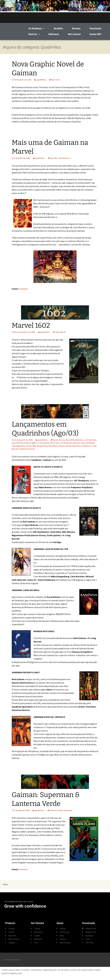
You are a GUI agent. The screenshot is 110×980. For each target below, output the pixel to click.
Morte (62, 446)
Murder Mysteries (73, 446)
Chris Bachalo (90, 440)
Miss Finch (56, 80)
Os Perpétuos (37, 29)
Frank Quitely (43, 443)
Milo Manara (54, 446)
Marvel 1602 (31, 325)
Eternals (54, 158)
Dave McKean (17, 443)
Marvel (63, 332)
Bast (68, 440)
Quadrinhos (41, 80)
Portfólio (58, 28)
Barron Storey (59, 440)
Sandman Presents (27, 449)
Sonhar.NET (95, 34)
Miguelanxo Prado (24, 446)
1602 (57, 332)
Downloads (95, 28)
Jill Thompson (66, 443)
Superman (68, 810)
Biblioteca (54, 34)
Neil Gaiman (74, 34)
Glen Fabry (55, 443)
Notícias (34, 34)
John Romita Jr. (65, 158)
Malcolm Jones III (80, 443)
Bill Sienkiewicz (77, 440)
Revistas (76, 28)
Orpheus (86, 446)
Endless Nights (31, 443)
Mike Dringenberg (40, 446)
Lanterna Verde (56, 810)
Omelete (23, 289)
